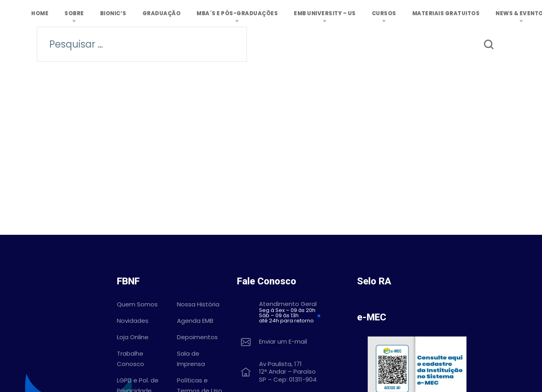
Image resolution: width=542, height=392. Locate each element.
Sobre (74, 13)
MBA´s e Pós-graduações (237, 13)
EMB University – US (325, 13)
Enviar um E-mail (283, 342)
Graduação (162, 13)
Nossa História (198, 304)
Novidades (133, 321)
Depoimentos (197, 337)
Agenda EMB (195, 321)
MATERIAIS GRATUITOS (446, 13)
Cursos (384, 13)
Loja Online (133, 337)
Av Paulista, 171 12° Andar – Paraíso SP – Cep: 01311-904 (288, 372)
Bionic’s (113, 13)
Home (40, 13)
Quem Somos (137, 304)
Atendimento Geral (302, 312)
